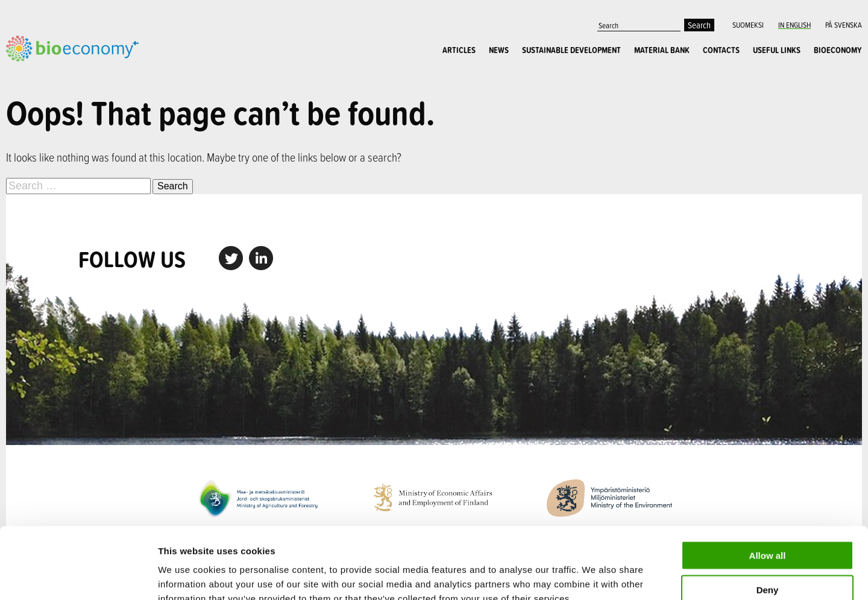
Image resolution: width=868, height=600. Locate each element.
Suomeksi (748, 25)
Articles (459, 50)
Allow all (768, 484)
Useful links (777, 50)
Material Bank (662, 50)
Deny (768, 518)
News (499, 50)
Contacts (721, 50)
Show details (633, 576)
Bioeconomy (838, 50)
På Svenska (844, 25)
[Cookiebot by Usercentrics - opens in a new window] (78, 576)
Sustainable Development (571, 50)
